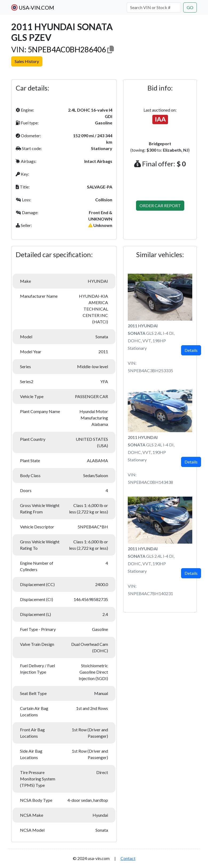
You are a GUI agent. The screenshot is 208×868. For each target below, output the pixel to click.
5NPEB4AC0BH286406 (67, 49)
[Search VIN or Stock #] (154, 7)
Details (191, 350)
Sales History (27, 61)
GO (190, 7)
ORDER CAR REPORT (160, 205)
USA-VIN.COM (33, 7)
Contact (128, 858)
